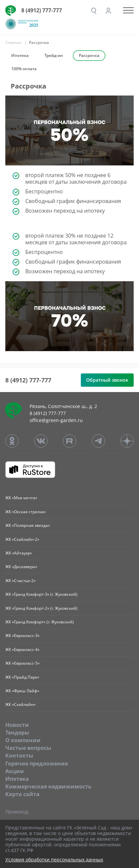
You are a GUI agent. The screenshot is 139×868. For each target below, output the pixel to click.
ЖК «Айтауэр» (19, 553)
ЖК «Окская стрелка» (26, 512)
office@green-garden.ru (56, 420)
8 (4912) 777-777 (42, 10)
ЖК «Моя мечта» (21, 498)
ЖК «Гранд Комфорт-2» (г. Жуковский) (41, 608)
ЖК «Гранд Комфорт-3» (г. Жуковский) (41, 594)
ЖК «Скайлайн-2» (22, 539)
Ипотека (20, 55)
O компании (23, 740)
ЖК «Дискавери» (21, 567)
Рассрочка (89, 55)
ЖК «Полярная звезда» (28, 525)
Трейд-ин (54, 55)
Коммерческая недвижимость (48, 786)
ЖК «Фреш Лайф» (22, 691)
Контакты (19, 756)
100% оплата (24, 69)
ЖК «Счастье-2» (20, 581)
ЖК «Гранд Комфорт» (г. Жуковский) (40, 622)
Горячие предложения (37, 763)
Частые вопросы (28, 748)
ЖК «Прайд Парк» (22, 677)
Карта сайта (22, 794)
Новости (17, 725)
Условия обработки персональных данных (54, 860)
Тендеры (17, 733)
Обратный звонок (107, 380)
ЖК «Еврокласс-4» (22, 650)
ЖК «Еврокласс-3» (22, 636)
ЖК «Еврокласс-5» (22, 663)
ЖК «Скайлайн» (20, 704)
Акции (15, 771)
